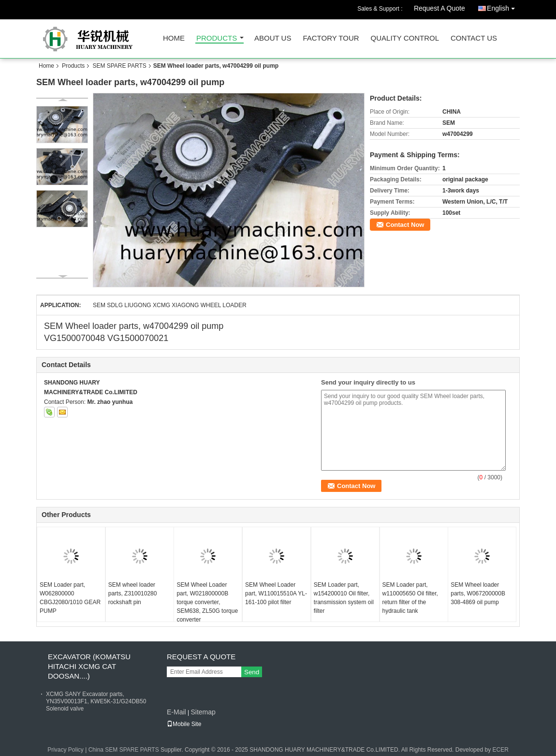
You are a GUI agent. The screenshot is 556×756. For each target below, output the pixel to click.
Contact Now (405, 225)
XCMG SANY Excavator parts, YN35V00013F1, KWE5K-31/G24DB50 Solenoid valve (96, 701)
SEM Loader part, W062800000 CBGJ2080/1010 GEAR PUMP (70, 598)
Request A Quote (439, 8)
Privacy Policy (66, 750)
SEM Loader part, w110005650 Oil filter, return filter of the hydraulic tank (410, 598)
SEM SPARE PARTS (119, 66)
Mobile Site (184, 724)
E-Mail (176, 712)
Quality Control (405, 38)
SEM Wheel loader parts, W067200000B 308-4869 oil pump (478, 593)
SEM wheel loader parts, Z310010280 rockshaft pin (133, 593)
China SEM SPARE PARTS (124, 750)
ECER (500, 750)
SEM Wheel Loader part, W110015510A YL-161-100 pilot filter (276, 593)
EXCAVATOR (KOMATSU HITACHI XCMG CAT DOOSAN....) (89, 666)
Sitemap (203, 712)
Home (174, 38)
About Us (273, 38)
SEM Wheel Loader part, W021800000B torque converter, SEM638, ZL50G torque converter (207, 602)
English (503, 7)
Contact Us (474, 38)
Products (217, 38)
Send (252, 672)
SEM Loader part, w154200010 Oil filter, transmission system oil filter (344, 598)
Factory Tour (331, 38)
